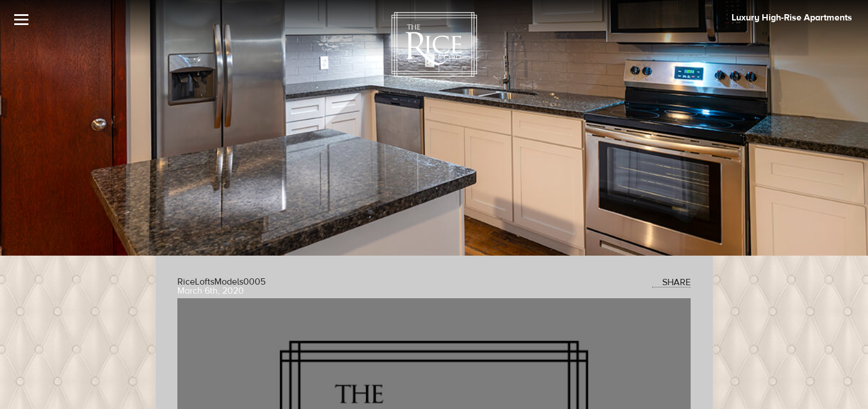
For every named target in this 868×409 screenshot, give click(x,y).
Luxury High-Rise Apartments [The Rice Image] (792, 18)
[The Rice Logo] (434, 45)
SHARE (671, 282)
